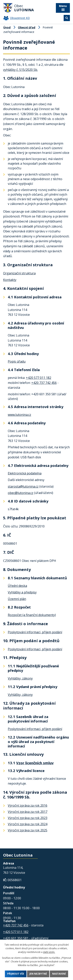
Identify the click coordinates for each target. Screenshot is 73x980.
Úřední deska (17, 586)
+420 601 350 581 (16, 938)
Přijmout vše (16, 974)
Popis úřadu (17, 361)
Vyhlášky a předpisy (22, 592)
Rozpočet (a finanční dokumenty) (32, 615)
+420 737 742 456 (44, 383)
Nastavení (59, 974)
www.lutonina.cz (19, 415)
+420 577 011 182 (39, 378)
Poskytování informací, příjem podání (35, 632)
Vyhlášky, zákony (20, 678)
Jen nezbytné (38, 974)
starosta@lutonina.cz (23, 486)
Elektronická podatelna (25, 473)
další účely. (49, 952)
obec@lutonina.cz (21, 493)
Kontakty (10, 280)
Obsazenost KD (20, 18)
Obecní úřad (27, 27)
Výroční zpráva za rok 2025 (28, 830)
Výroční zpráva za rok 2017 (28, 812)
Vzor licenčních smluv (35, 763)
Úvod (7, 27)
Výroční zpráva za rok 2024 (28, 824)
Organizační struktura (19, 273)
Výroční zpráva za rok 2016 (28, 805)
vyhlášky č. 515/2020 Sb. (20, 70)
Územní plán (17, 599)
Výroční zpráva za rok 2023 (28, 818)
